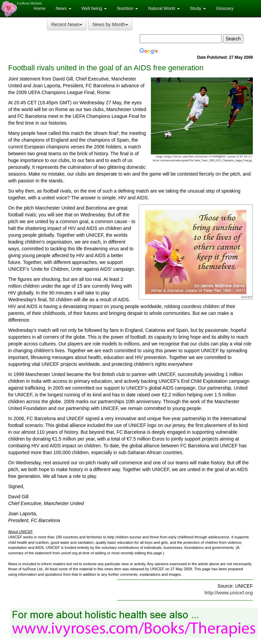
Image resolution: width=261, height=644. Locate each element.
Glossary (225, 8)
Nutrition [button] (127, 8)
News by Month (110, 24)
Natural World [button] (164, 8)
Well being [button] (94, 8)
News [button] (64, 8)
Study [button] (198, 8)
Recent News (67, 24)
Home (40, 8)
